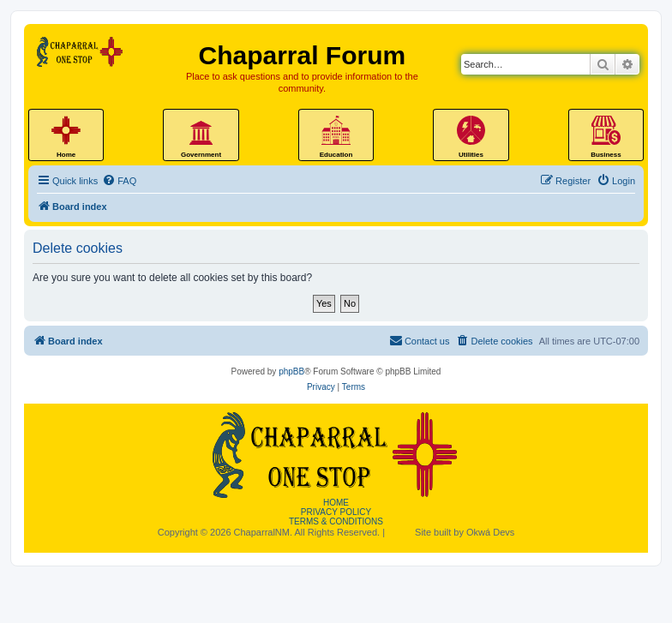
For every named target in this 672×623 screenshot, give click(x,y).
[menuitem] (119, 181)
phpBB (291, 371)
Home (336, 503)
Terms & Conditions (336, 521)
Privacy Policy (336, 512)
